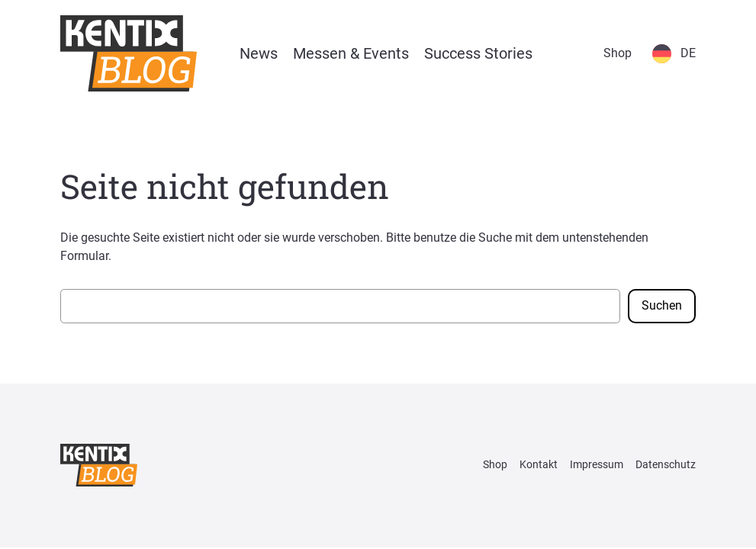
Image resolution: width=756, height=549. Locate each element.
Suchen (662, 305)
